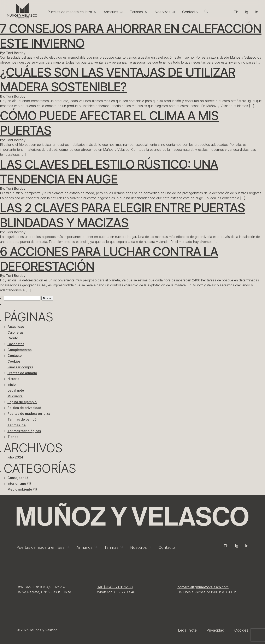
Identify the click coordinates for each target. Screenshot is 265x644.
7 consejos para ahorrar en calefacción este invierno (131, 36)
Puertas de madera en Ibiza (29, 414)
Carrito (13, 338)
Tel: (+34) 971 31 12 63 (115, 587)
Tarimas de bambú (22, 419)
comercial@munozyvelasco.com (203, 587)
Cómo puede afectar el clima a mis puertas (109, 123)
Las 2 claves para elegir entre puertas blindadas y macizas (123, 215)
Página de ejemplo (22, 402)
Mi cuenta (15, 396)
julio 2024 (15, 457)
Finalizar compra (20, 367)
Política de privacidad (24, 408)
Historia (13, 379)
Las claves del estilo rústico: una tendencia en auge (109, 172)
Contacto (15, 356)
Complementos (19, 350)
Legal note (16, 390)
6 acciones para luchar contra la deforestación (109, 259)
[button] (206, 12)
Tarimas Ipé (17, 425)
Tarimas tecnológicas (24, 431)
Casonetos (16, 344)
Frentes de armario (22, 373)
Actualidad (16, 327)
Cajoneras (15, 332)
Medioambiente (20, 489)
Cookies (14, 361)
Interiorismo (17, 484)
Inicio (12, 385)
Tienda (13, 437)
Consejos (15, 478)
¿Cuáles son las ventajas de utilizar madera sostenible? (118, 79)
